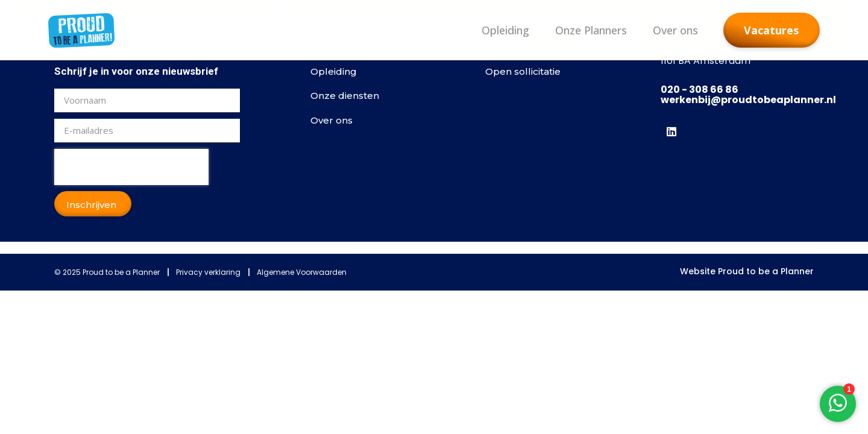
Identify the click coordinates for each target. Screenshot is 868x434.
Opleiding (505, 30)
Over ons (675, 30)
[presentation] (131, 167)
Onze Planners (591, 30)
